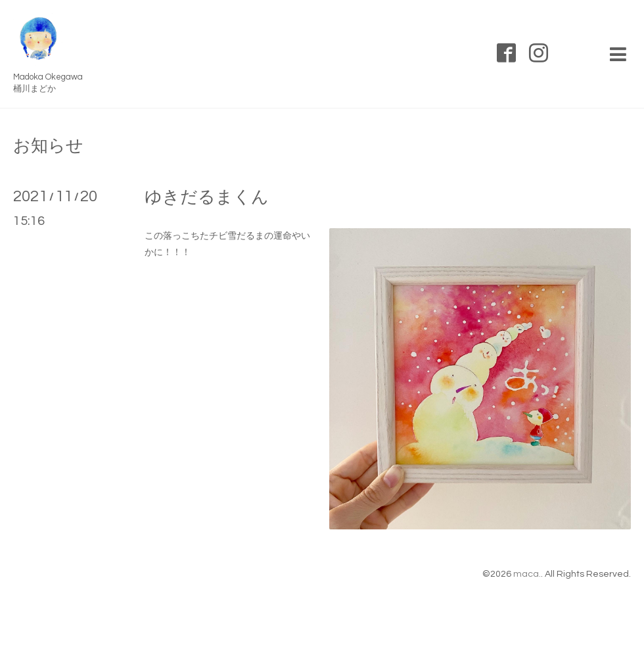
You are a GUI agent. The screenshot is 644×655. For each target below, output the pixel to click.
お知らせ (48, 146)
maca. (527, 574)
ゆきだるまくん (207, 197)
